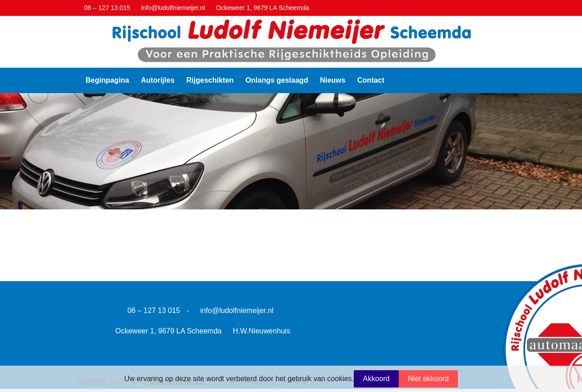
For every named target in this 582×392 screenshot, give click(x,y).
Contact (371, 80)
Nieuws (333, 80)
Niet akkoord (428, 379)
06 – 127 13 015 (154, 310)
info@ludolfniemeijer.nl (237, 310)
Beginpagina (107, 80)
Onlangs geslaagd (277, 80)
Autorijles (158, 80)
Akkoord (376, 379)
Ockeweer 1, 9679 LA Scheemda (169, 331)
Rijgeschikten (210, 80)
